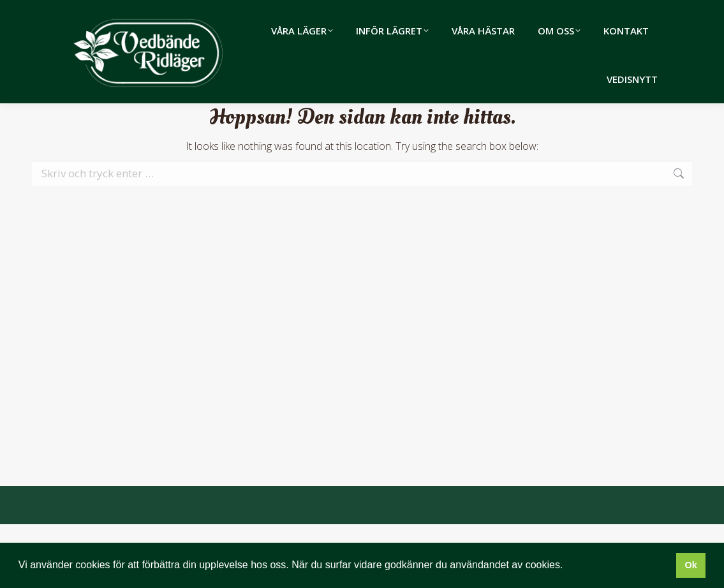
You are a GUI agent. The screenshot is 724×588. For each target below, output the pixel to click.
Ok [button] (691, 565)
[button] (568, 566)
